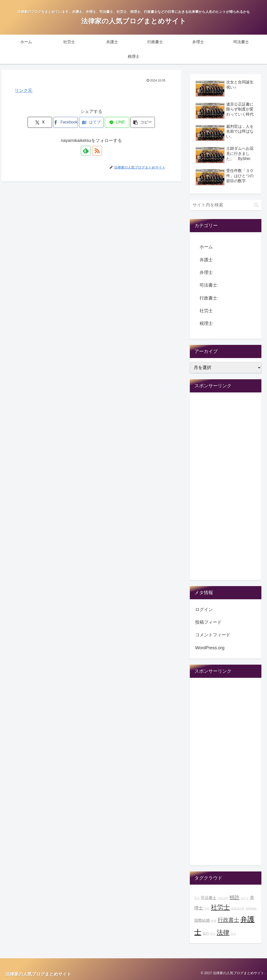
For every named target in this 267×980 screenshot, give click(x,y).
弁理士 (206, 272)
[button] (143, 122)
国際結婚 (202, 920)
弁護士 (206, 260)
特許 (235, 897)
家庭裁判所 (238, 909)
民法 (233, 934)
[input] (226, 205)
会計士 (245, 898)
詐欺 (207, 909)
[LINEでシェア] (117, 122)
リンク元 (23, 90)
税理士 (206, 323)
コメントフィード (213, 635)
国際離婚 (251, 909)
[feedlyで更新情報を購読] (86, 151)
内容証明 (223, 898)
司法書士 (208, 285)
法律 (223, 932)
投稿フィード (208, 622)
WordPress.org (210, 648)
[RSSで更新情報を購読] (97, 151)
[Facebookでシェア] (65, 122)
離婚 (214, 921)
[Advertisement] (226, 490)
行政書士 (208, 298)
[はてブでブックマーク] (91, 122)
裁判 (206, 934)
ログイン (204, 610)
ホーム (206, 247)
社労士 (206, 311)
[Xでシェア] (40, 122)
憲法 (197, 898)
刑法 (213, 934)
